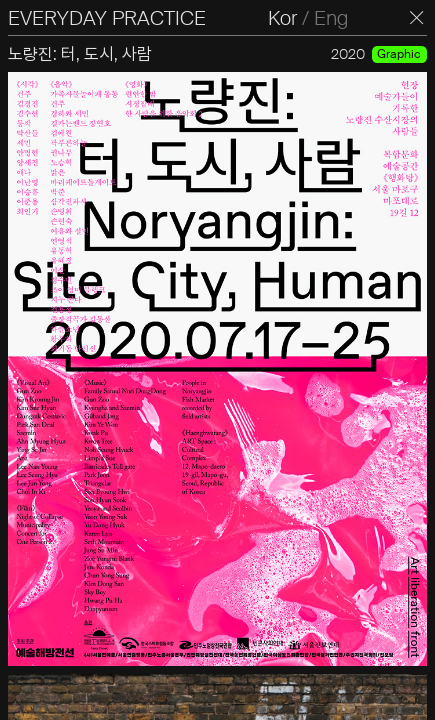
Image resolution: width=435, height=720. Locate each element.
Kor (282, 18)
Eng (331, 18)
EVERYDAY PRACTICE (107, 18)
